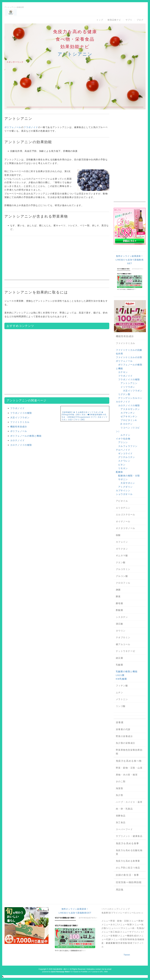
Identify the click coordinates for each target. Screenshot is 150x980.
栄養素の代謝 (123, 729)
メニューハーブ (115, 928)
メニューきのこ (109, 925)
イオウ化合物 (123, 439)
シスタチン (122, 617)
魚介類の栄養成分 (126, 743)
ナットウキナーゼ (126, 651)
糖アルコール (123, 644)
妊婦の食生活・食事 (127, 875)
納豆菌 (120, 658)
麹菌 (118, 590)
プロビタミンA (129, 420)
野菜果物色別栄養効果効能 (129, 752)
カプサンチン (128, 413)
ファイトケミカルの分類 (129, 357)
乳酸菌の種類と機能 (127, 671)
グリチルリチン (127, 457)
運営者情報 (121, 943)
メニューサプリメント (132, 932)
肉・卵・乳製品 (124, 809)
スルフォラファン (128, 446)
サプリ (129, 20)
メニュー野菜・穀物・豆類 (115, 921)
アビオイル (122, 501)
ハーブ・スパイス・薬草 (129, 802)
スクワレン (124, 461)
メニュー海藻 (125, 925)
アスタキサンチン (130, 409)
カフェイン (122, 542)
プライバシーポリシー (123, 913)
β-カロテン (127, 424)
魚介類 (120, 795)
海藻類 (120, 788)
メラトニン (122, 699)
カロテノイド (17, 440)
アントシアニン (75, 54)
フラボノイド (31, 127)
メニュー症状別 (119, 939)
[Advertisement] (75, 87)
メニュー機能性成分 (128, 936)
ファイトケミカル (20, 422)
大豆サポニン (128, 483)
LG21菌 (120, 675)
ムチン (120, 692)
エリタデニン (123, 508)
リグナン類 (124, 394)
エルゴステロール (126, 515)
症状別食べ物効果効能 (129, 882)
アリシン (123, 442)
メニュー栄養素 (109, 936)
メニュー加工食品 (111, 932)
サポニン (123, 479)
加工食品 (121, 822)
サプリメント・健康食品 (129, 836)
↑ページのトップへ (111, 909)
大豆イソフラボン (20, 417)
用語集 (120, 890)
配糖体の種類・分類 (129, 476)
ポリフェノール (13, 127)
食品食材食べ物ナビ (61, 969)
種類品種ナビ (114, 20)
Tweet (127, 955)
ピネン (122, 465)
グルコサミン (123, 569)
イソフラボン (128, 387)
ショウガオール (124, 494)
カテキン (123, 372)
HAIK (106, 972)
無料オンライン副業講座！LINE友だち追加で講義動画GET (130, 260)
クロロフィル (123, 583)
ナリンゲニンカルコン (130, 398)
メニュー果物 (136, 921)
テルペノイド (123, 450)
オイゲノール (123, 521)
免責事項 (106, 913)
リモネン (123, 468)
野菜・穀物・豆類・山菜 (129, 768)
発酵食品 (121, 816)
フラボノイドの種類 (21, 413)
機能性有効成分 (19, 427)
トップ (100, 20)
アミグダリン (125, 487)
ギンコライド (125, 453)
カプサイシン (123, 490)
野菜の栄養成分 (124, 736)
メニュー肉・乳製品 (134, 928)
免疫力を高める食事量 (128, 861)
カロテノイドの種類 (21, 445)
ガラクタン (122, 549)
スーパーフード (124, 829)
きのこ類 (121, 781)
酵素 (118, 596)
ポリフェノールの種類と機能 (26, 436)
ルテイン (125, 435)
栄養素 (120, 722)
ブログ (140, 20)
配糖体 (119, 472)
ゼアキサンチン (129, 416)
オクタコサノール (126, 528)
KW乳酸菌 (121, 679)
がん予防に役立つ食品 (128, 868)
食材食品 (132, 939)
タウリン (121, 631)
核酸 (118, 535)
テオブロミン (123, 637)
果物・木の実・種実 (127, 775)
